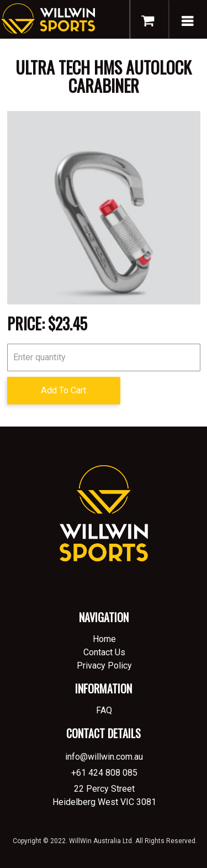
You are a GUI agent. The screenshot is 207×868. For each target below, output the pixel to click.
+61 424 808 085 (104, 773)
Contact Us (104, 652)
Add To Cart (63, 390)
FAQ (104, 710)
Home (104, 639)
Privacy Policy (104, 666)
